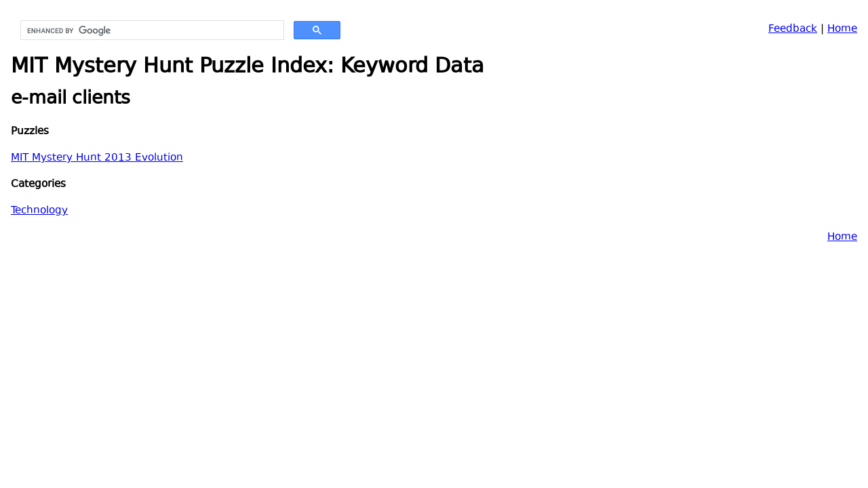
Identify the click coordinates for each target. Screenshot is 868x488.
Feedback (793, 29)
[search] (151, 30)
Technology (39, 211)
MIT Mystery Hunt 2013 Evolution (97, 158)
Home (842, 29)
